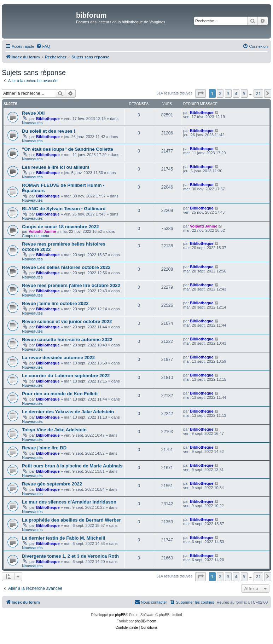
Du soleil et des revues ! (49, 131)
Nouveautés (32, 123)
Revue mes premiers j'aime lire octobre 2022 (71, 285)
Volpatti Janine (42, 231)
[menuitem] (43, 46)
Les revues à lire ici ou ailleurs (56, 167)
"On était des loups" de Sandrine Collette (68, 149)
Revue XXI (33, 113)
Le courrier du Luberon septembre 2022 (66, 376)
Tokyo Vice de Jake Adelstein (54, 430)
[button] (201, 93)
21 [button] (258, 93)
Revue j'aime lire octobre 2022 (55, 303)
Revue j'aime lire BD (44, 448)
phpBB (120, 615)
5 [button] (244, 93)
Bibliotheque (48, 119)
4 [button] (236, 93)
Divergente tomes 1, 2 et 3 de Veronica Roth (70, 556)
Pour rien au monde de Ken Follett (60, 394)
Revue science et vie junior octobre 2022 (67, 321)
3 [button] (228, 93)
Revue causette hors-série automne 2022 (67, 340)
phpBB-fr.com (146, 621)
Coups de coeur (36, 236)
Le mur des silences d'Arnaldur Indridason (69, 502)
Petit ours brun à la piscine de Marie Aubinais (72, 466)
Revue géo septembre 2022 (52, 484)
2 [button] (220, 93)
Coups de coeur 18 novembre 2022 (60, 227)
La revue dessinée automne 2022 (58, 358)
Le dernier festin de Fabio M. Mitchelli (63, 538)
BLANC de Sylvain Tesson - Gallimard (64, 209)
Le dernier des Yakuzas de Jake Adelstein (68, 412)
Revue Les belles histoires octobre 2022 (66, 267)
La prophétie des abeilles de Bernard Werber (71, 520)
